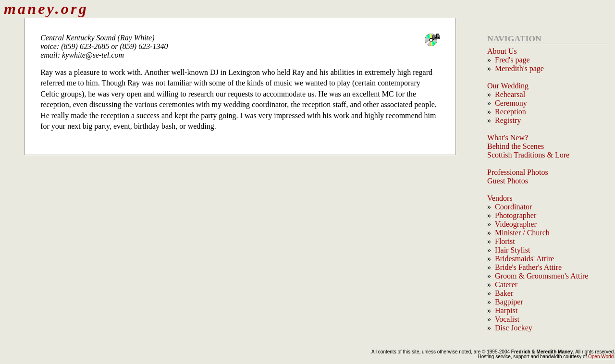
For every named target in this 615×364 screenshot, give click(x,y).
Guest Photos (508, 181)
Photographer (516, 215)
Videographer (516, 224)
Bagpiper (509, 302)
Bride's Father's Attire (528, 267)
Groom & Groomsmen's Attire (541, 276)
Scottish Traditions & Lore (528, 155)
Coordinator (513, 207)
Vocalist (507, 319)
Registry (508, 120)
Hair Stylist (512, 250)
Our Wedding (508, 86)
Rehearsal (510, 94)
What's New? (508, 138)
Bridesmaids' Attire (524, 259)
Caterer (506, 285)
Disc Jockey (514, 328)
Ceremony (511, 103)
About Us (502, 51)
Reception (510, 112)
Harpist (506, 310)
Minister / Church (522, 233)
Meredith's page (519, 68)
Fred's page (512, 60)
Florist (505, 241)
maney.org (46, 9)
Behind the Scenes (516, 146)
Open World (601, 357)
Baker (504, 293)
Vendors (500, 198)
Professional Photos (518, 172)
